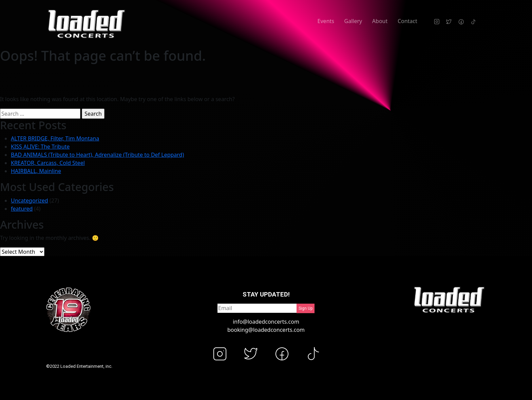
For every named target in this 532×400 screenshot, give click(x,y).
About (380, 21)
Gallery (353, 21)
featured (22, 209)
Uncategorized (30, 201)
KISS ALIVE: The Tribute (40, 147)
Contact (407, 21)
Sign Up (306, 308)
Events (326, 21)
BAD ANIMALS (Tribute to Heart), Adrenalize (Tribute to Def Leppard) (97, 155)
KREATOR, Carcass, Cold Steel (48, 163)
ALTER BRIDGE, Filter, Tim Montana (55, 138)
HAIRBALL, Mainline (36, 171)
